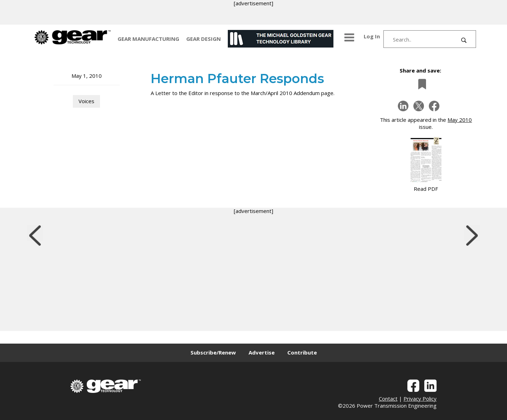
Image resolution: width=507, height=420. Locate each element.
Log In (372, 36)
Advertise (262, 352)
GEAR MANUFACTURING (148, 39)
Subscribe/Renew (213, 352)
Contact (388, 399)
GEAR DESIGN (204, 39)
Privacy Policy (420, 399)
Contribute (302, 352)
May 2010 (460, 120)
